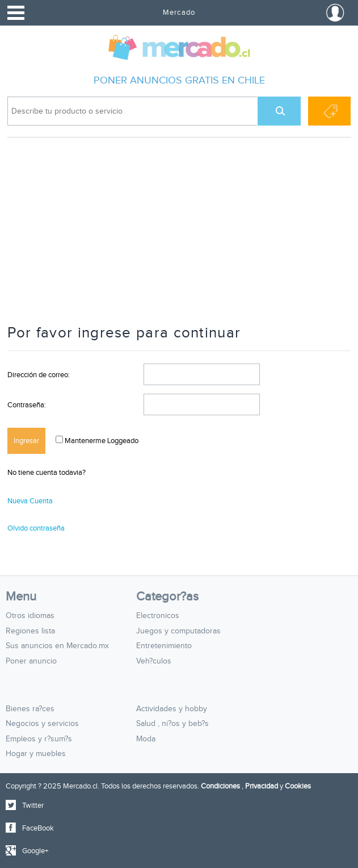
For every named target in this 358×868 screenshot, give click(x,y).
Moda (146, 739)
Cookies (298, 786)
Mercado (179, 12)
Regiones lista (30, 631)
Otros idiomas (30, 616)
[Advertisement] (179, 236)
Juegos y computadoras (178, 631)
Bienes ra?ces (30, 709)
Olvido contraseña (36, 528)
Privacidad (262, 786)
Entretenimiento (164, 646)
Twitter (33, 806)
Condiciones (220, 786)
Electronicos (158, 616)
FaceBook (38, 828)
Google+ (35, 851)
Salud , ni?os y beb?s (172, 724)
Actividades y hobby (172, 709)
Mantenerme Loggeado (101, 441)
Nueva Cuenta (30, 501)
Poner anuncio (31, 661)
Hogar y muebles (36, 754)
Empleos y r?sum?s (39, 739)
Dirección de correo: (39, 375)
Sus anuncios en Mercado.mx (57, 646)
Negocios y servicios (42, 724)
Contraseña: (27, 405)
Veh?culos (154, 661)
